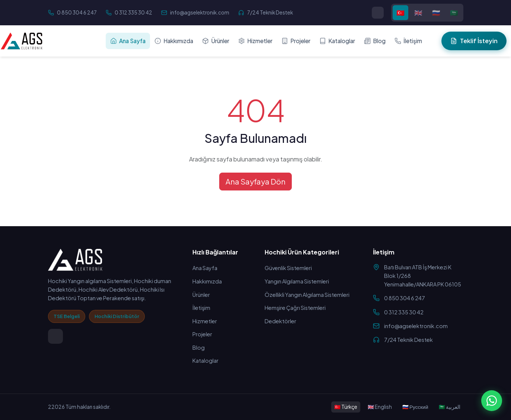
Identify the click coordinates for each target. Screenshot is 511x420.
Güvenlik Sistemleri (288, 268)
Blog (375, 41)
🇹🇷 (400, 13)
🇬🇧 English (380, 407)
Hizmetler (255, 41)
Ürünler (216, 41)
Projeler (296, 41)
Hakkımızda (174, 41)
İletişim (408, 41)
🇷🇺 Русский (415, 407)
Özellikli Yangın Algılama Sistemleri (307, 295)
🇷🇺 (436, 13)
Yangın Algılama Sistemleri (297, 281)
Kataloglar (337, 41)
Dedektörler (280, 321)
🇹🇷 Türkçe (346, 407)
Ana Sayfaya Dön (255, 181)
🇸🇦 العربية (450, 407)
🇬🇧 (418, 13)
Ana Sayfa (128, 41)
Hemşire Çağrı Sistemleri (295, 308)
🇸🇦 (454, 13)
